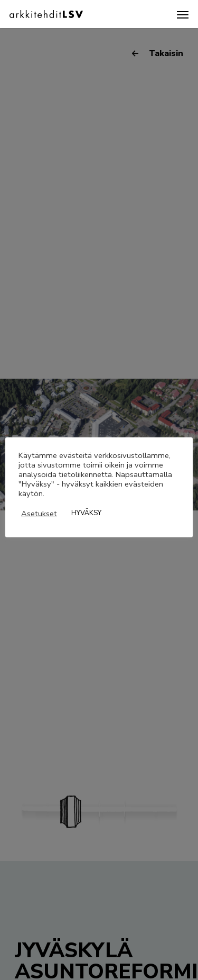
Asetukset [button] (39, 514)
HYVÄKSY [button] (86, 513)
